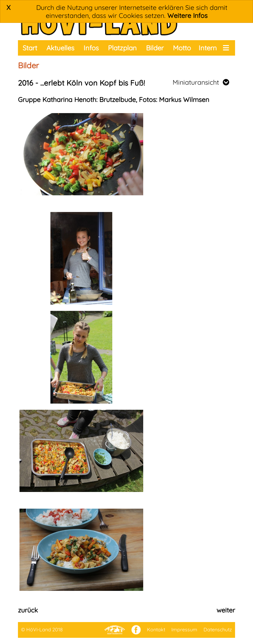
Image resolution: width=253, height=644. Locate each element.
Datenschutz (218, 629)
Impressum (184, 629)
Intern (208, 48)
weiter (226, 610)
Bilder (155, 48)
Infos (91, 48)
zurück (28, 610)
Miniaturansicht (201, 82)
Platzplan (122, 48)
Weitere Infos (187, 15)
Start (30, 48)
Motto (182, 48)
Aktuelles (60, 48)
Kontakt (156, 629)
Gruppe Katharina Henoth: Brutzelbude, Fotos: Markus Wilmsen (114, 100)
